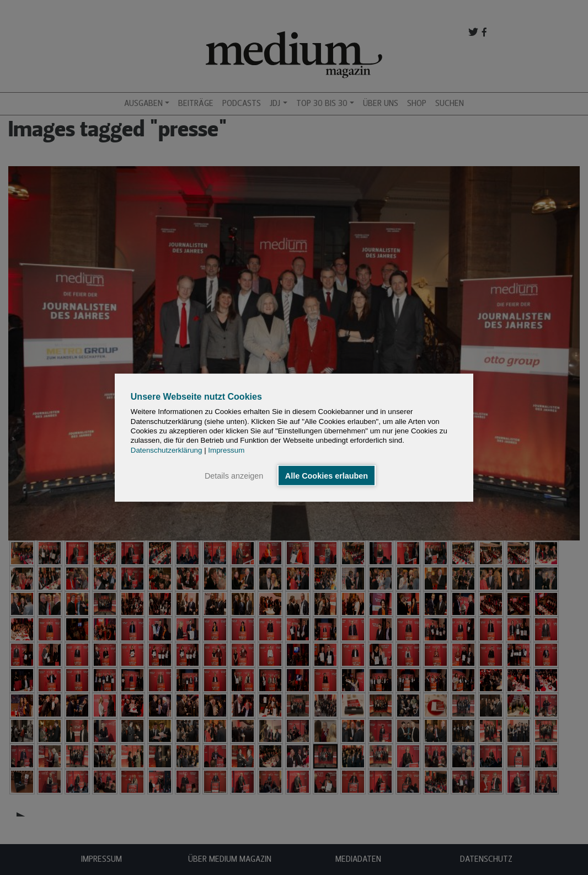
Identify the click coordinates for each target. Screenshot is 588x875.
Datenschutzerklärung (167, 450)
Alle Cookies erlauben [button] (327, 475)
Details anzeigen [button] (234, 475)
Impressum (226, 450)
